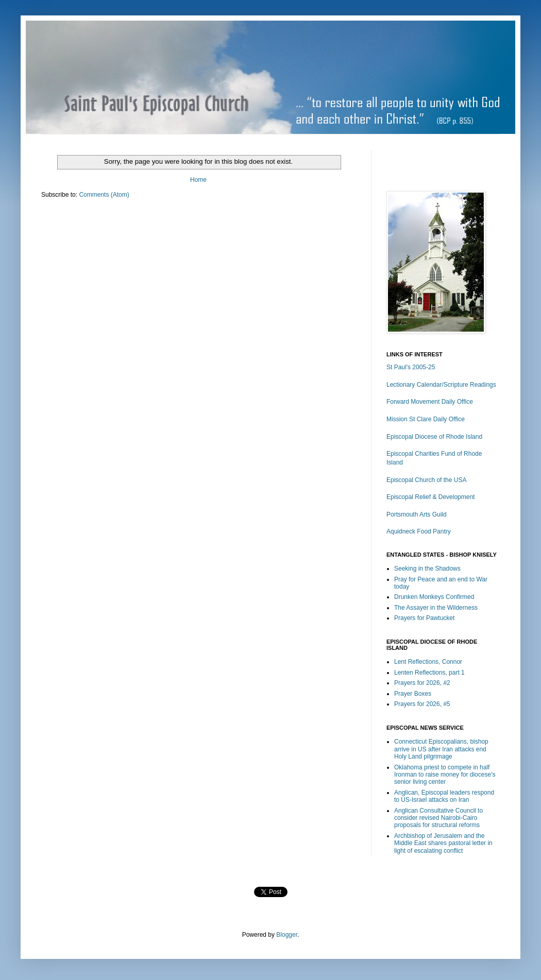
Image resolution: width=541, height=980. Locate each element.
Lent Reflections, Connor (428, 662)
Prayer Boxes (413, 694)
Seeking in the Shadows (427, 569)
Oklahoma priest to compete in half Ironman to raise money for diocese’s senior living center (445, 775)
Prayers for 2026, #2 (422, 683)
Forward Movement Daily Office (430, 402)
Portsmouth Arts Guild (417, 514)
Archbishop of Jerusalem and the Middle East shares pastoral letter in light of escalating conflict (443, 843)
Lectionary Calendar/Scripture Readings (441, 385)
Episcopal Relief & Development (430, 497)
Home (198, 180)
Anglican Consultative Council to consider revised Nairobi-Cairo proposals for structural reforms (438, 818)
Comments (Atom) (104, 195)
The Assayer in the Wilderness (436, 608)
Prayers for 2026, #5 (422, 704)
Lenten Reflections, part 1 (429, 673)
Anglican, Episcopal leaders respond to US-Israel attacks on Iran (444, 796)
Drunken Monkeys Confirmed (434, 597)
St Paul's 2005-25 (411, 367)
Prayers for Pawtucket (424, 618)
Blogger (287, 935)
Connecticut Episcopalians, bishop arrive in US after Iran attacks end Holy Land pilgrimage (441, 749)
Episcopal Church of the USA (426, 480)
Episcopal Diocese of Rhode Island (434, 437)
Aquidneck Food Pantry (419, 531)
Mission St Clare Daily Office (426, 419)
